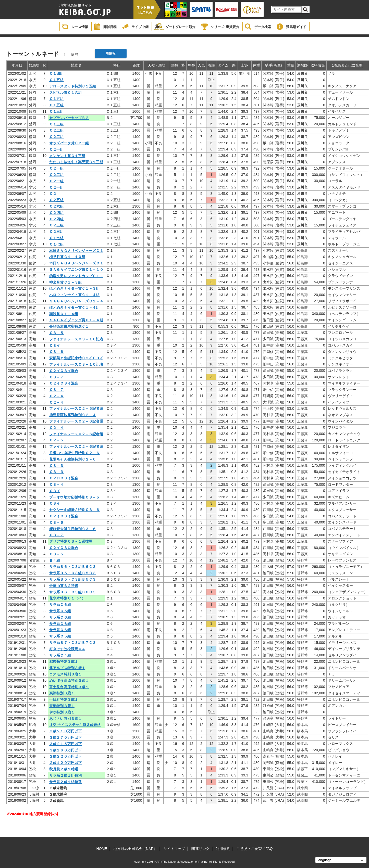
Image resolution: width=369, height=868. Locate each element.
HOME (102, 849)
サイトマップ (174, 849)
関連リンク (200, 849)
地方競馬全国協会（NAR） (135, 849)
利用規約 (223, 849)
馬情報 (111, 53)
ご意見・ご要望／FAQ (255, 849)
